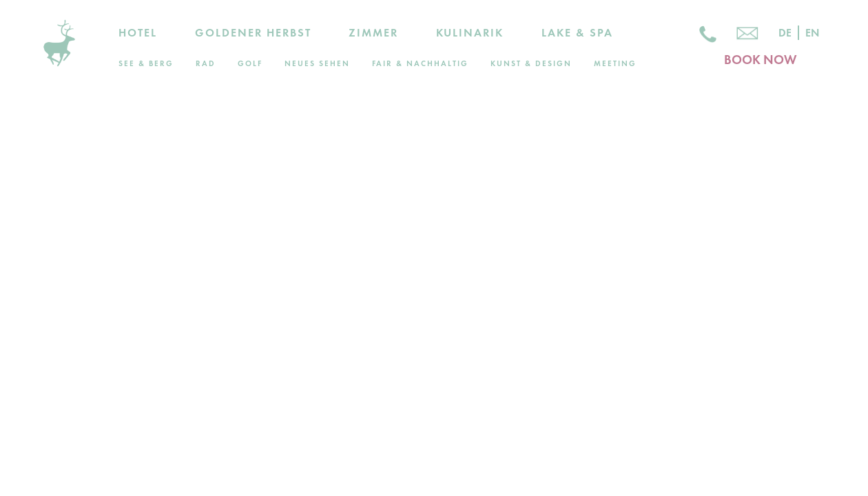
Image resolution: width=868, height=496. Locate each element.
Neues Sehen (317, 63)
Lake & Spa (577, 33)
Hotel (138, 33)
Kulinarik (470, 33)
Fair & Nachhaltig (420, 63)
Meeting (615, 63)
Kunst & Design (531, 63)
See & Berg (146, 63)
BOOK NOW (760, 60)
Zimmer (373, 33)
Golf (250, 63)
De (785, 33)
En (812, 33)
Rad (206, 63)
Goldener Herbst (253, 33)
